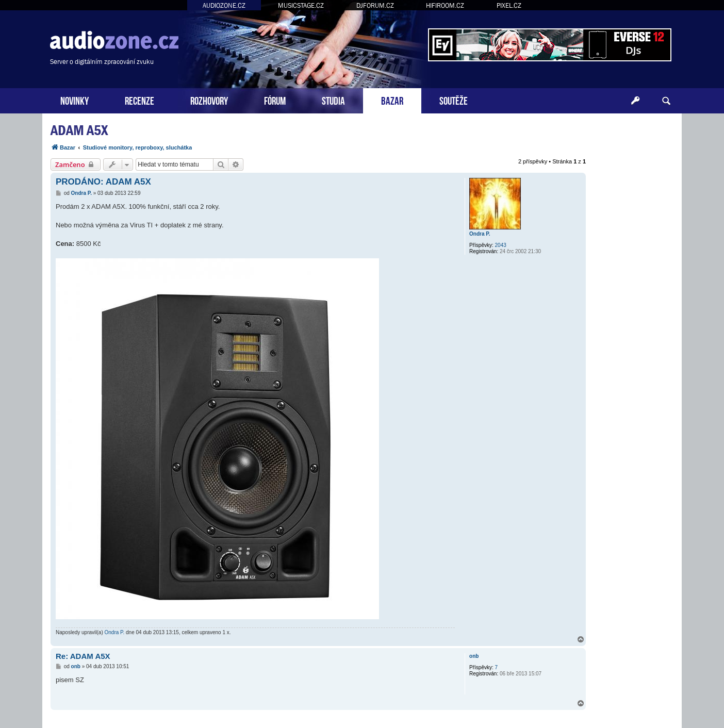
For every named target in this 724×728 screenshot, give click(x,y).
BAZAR (392, 100)
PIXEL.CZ (509, 5)
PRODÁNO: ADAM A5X (103, 182)
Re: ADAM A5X (83, 656)
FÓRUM (275, 100)
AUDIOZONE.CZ (224, 5)
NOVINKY (75, 100)
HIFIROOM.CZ (445, 5)
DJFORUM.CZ (375, 5)
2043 (501, 245)
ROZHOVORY (209, 100)
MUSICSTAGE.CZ (301, 5)
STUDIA (333, 100)
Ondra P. (480, 234)
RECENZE (139, 100)
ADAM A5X (79, 130)
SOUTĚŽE (454, 100)
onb (474, 656)
